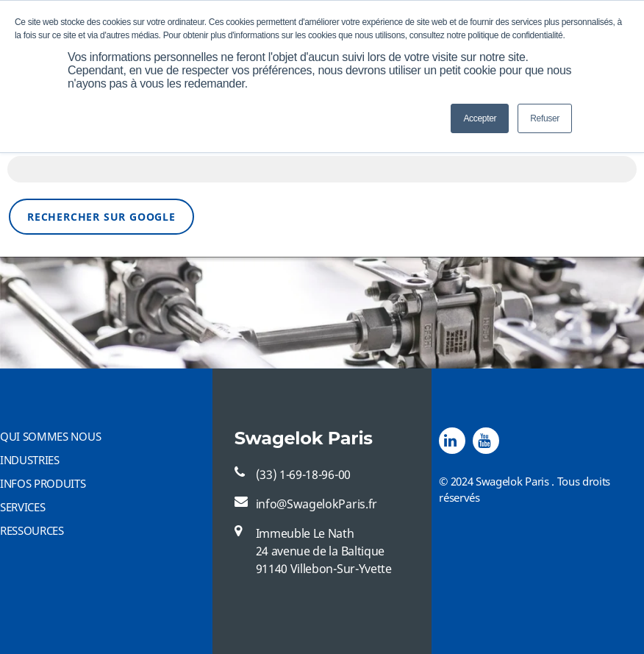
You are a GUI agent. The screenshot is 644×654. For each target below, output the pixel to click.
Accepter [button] (480, 118)
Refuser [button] (545, 118)
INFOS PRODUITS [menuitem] (43, 483)
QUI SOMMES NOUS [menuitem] (50, 436)
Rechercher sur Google (101, 217)
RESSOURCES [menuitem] (32, 530)
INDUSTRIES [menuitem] (30, 460)
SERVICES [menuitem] (22, 507)
